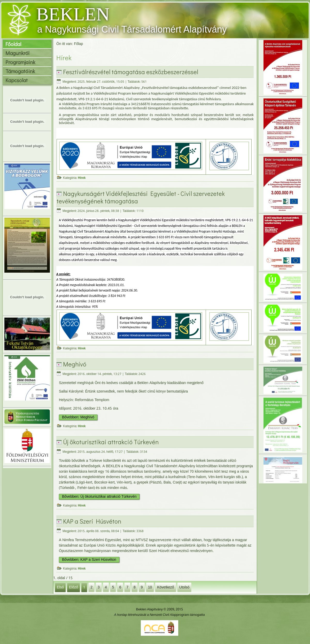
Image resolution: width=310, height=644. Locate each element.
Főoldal (13, 44)
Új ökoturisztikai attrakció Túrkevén (111, 442)
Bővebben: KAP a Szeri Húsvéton (89, 560)
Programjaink (20, 62)
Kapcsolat (17, 80)
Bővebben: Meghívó (78, 417)
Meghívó (75, 364)
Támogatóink (20, 71)
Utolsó (184, 587)
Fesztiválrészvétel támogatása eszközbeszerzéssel (131, 72)
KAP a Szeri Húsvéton (92, 521)
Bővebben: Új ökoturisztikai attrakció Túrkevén (99, 497)
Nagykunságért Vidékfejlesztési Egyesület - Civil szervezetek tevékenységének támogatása (141, 197)
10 (150, 587)
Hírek (82, 178)
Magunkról (17, 53)
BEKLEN (73, 14)
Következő (165, 587)
